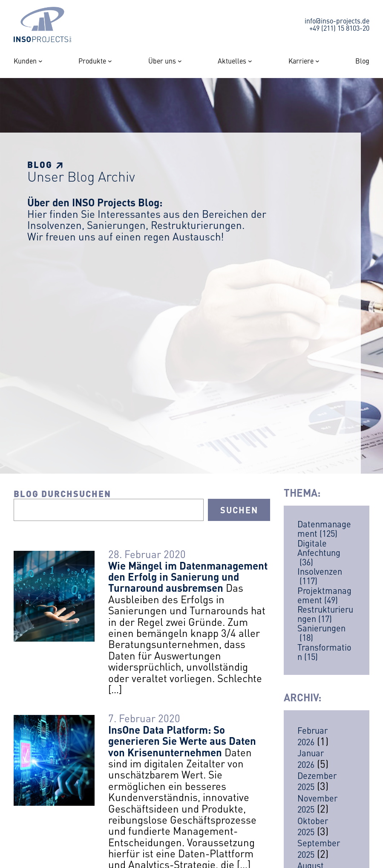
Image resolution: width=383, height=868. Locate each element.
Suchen (239, 510)
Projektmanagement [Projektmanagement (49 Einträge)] (324, 595)
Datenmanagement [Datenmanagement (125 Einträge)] (324, 529)
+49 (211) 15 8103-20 (339, 28)
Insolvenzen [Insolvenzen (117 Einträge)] (320, 576)
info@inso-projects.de (337, 20)
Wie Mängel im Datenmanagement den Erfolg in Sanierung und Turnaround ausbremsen (188, 577)
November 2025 (317, 803)
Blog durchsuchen (62, 493)
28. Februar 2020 (147, 554)
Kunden (25, 61)
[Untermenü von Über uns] (180, 61)
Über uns (162, 61)
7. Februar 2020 (144, 718)
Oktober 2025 (313, 826)
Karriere (301, 61)
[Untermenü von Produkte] (110, 61)
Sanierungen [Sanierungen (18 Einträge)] (321, 633)
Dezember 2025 (317, 781)
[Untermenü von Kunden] (40, 61)
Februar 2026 (312, 736)
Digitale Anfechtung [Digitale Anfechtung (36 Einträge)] (319, 553)
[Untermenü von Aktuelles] (250, 61)
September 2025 (319, 848)
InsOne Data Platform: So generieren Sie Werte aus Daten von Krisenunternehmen (182, 741)
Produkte (92, 61)
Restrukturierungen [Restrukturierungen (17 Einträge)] (325, 614)
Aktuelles (232, 61)
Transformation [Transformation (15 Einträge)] (324, 652)
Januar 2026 (311, 758)
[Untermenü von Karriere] (317, 61)
